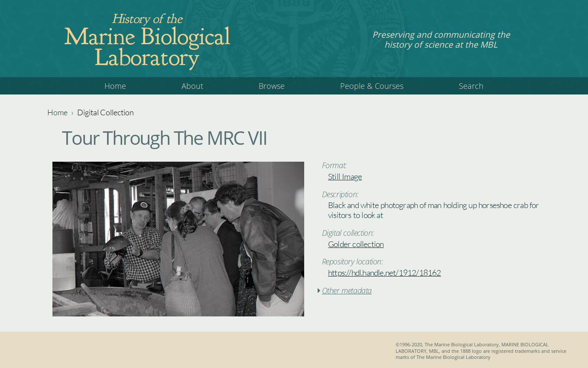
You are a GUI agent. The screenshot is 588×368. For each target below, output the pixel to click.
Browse (272, 86)
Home (115, 86)
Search (471, 86)
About (192, 86)
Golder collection (356, 244)
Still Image (345, 176)
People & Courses (372, 86)
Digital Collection (106, 112)
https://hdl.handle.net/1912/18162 (385, 273)
